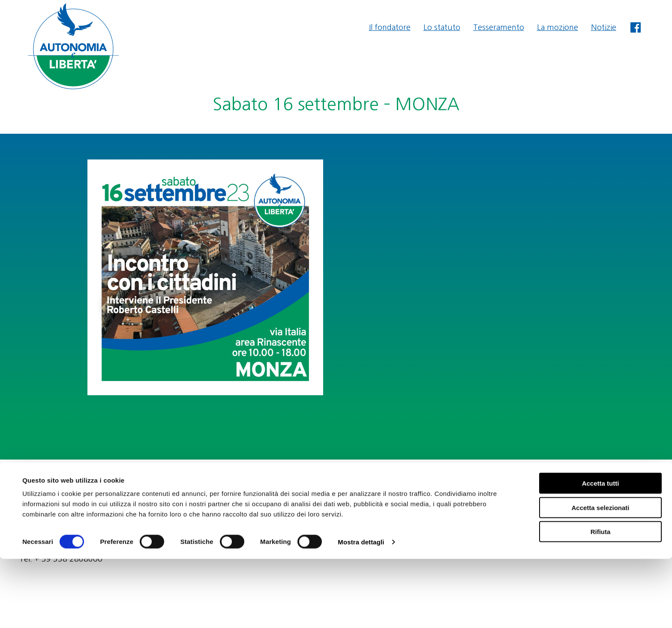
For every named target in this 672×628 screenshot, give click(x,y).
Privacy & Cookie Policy (612, 501)
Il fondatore (390, 27)
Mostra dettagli (361, 611)
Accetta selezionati (600, 577)
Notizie (604, 27)
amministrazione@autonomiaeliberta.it (584, 490)
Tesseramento (499, 27)
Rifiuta (601, 601)
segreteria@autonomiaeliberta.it (596, 478)
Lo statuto (442, 27)
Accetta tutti (601, 552)
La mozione (558, 27)
